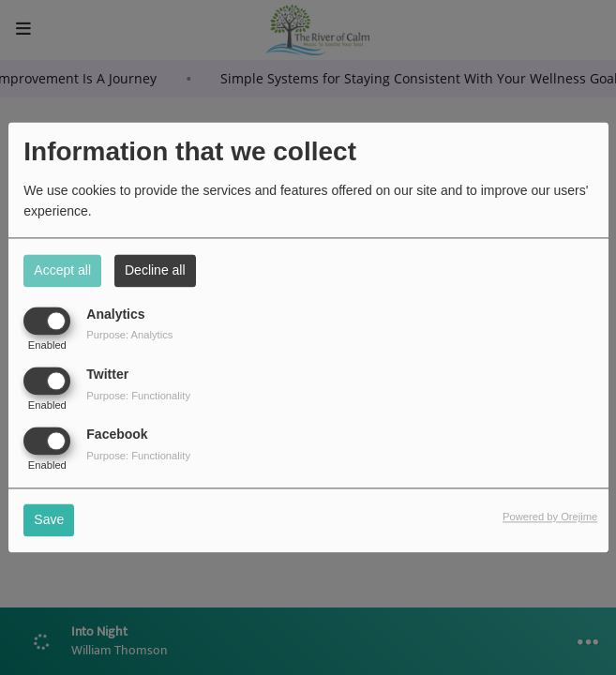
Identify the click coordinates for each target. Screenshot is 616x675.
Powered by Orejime (550, 517)
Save (49, 520)
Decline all (155, 270)
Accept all (62, 270)
